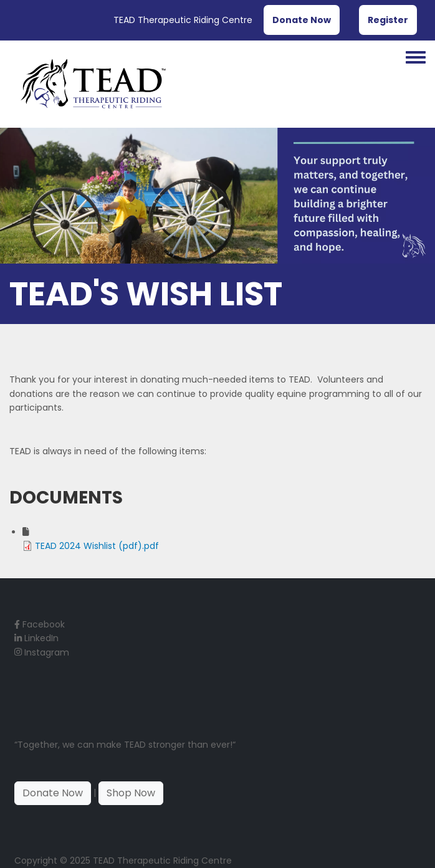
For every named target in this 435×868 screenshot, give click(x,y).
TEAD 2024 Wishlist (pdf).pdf (97, 546)
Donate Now (302, 20)
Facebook (40, 624)
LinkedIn (36, 638)
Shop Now (131, 793)
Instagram (42, 652)
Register (388, 20)
